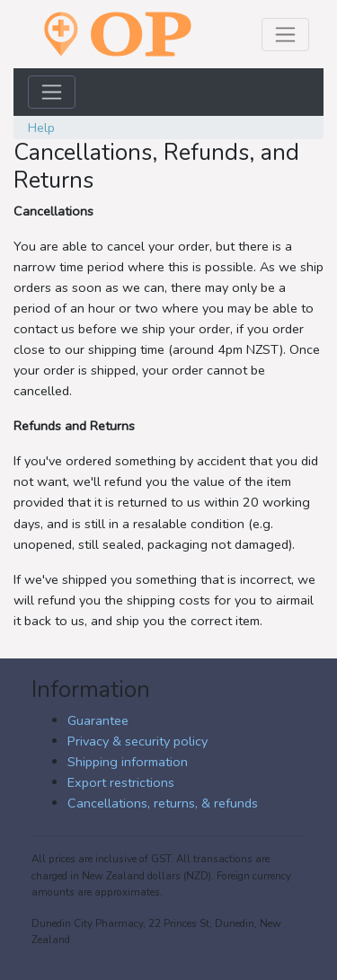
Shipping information (128, 762)
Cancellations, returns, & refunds (163, 803)
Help (41, 128)
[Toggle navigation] (285, 35)
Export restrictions (121, 782)
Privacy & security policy (137, 741)
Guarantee (98, 720)
